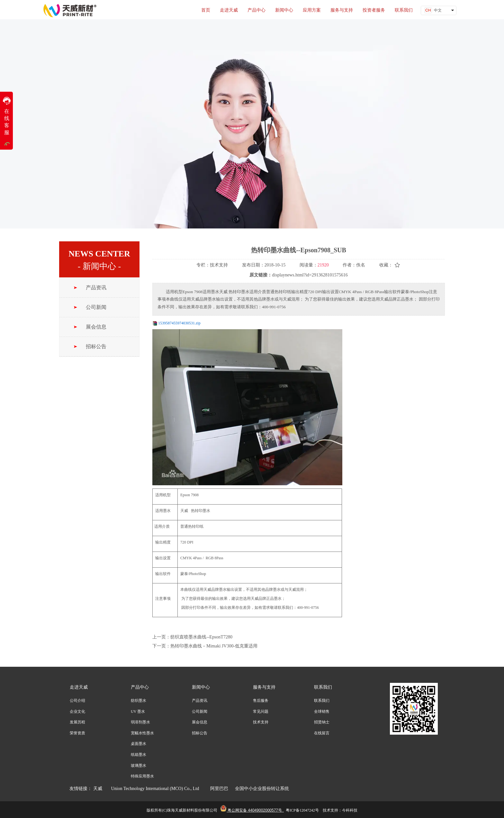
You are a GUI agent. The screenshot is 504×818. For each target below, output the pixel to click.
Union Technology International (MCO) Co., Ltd (157, 789)
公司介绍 (77, 701)
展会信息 (200, 722)
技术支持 (261, 722)
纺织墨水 (139, 701)
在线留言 (322, 733)
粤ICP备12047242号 (302, 810)
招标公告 (200, 733)
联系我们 (323, 687)
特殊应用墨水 (142, 776)
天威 (98, 789)
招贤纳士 (322, 722)
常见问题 (261, 711)
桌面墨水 (139, 744)
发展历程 (77, 722)
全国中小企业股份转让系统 (262, 789)
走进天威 (79, 687)
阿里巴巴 (219, 789)
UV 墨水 (138, 711)
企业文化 (77, 711)
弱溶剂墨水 (140, 722)
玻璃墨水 (139, 766)
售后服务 (261, 701)
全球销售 (322, 711)
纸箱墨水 (139, 755)
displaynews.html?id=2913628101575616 (310, 275)
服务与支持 (264, 687)
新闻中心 (201, 687)
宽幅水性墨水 (142, 733)
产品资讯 (200, 701)
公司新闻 (200, 711)
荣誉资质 (77, 733)
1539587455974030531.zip (179, 323)
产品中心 (140, 687)
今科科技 (350, 810)
